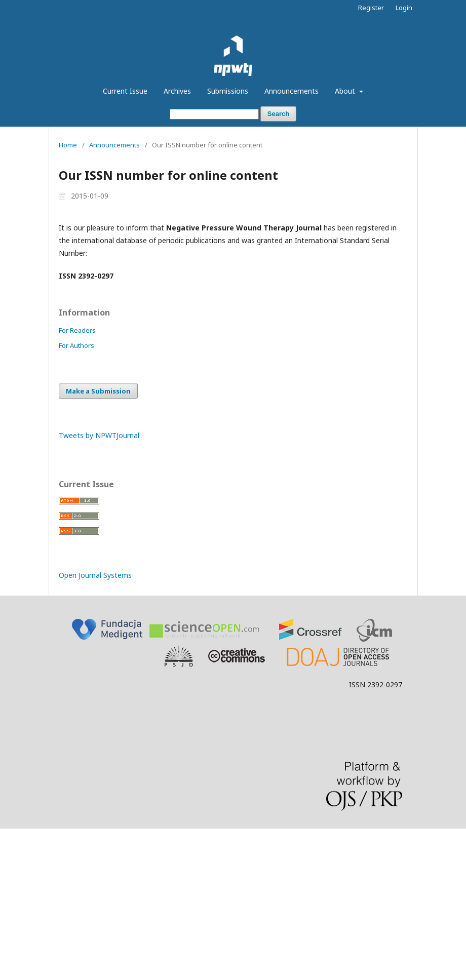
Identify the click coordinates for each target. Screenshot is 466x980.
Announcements (292, 91)
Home (68, 145)
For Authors (76, 345)
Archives (177, 91)
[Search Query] (214, 114)
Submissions (228, 91)
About (346, 91)
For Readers (77, 330)
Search (278, 114)
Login (404, 8)
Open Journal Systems (95, 575)
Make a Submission (98, 391)
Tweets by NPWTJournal (99, 435)
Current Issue (125, 91)
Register (371, 8)
